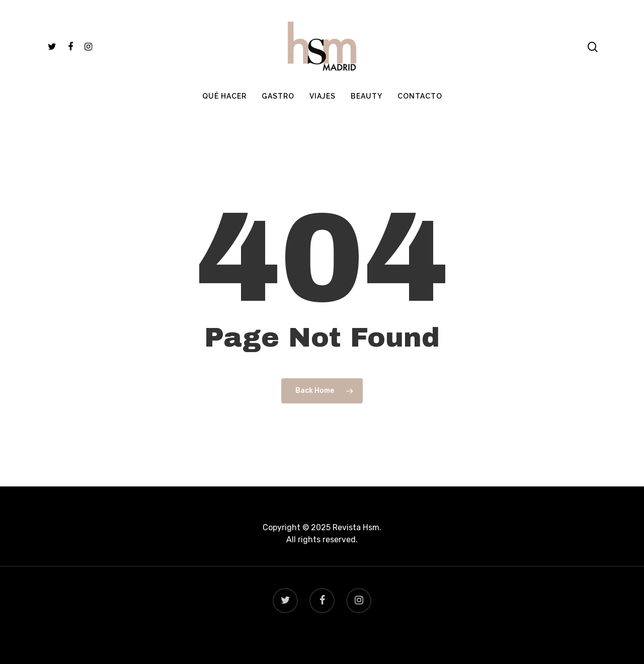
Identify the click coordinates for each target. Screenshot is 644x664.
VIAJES (323, 96)
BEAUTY (367, 96)
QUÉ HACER (224, 96)
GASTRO (278, 96)
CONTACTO (420, 96)
